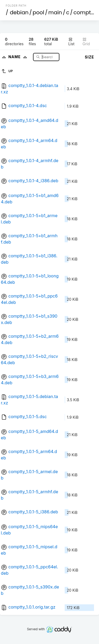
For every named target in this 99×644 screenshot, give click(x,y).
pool (39, 12)
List (71, 42)
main (55, 12)
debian (19, 12)
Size (89, 57)
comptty (85, 12)
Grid (86, 42)
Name (19, 57)
